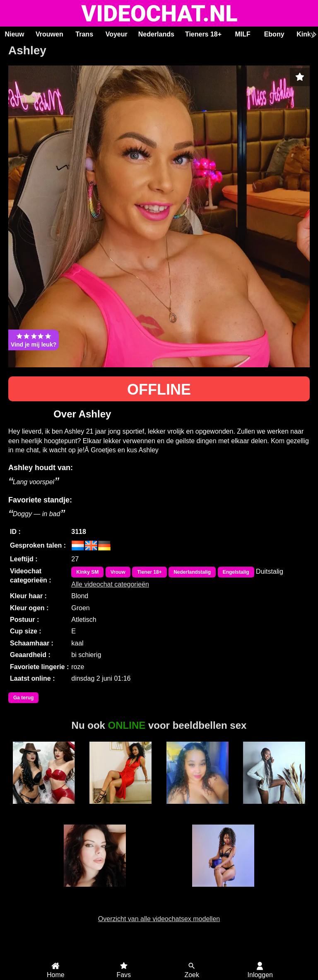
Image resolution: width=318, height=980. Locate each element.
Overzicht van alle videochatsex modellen (159, 919)
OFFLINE (159, 389)
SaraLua (95, 891)
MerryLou (223, 891)
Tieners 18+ (203, 34)
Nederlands (156, 34)
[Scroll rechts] (313, 34)
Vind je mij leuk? (34, 340)
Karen (274, 808)
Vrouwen (49, 34)
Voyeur (117, 34)
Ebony (274, 34)
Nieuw (14, 34)
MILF (242, 34)
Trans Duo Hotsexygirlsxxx (44, 812)
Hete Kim (197, 808)
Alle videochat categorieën (110, 584)
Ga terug (23, 698)
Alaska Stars (120, 808)
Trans (84, 34)
